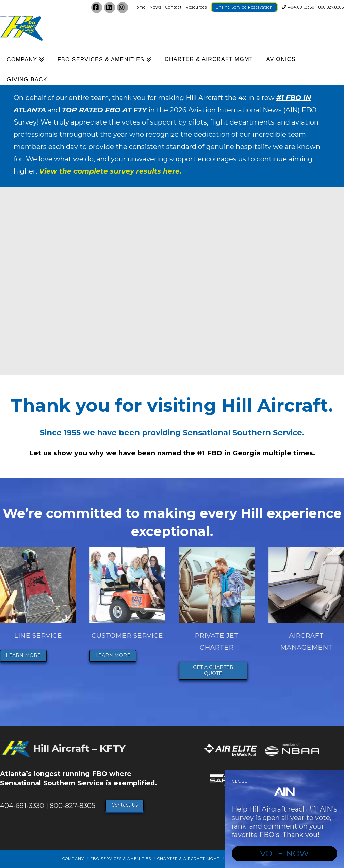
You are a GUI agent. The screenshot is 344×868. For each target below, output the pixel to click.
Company (73, 859)
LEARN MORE (26, 655)
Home (140, 7)
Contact (174, 7)
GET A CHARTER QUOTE (216, 670)
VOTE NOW (284, 853)
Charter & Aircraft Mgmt (189, 859)
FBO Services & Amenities (121, 859)
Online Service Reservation (244, 7)
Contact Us (125, 805)
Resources (196, 7)
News (155, 7)
